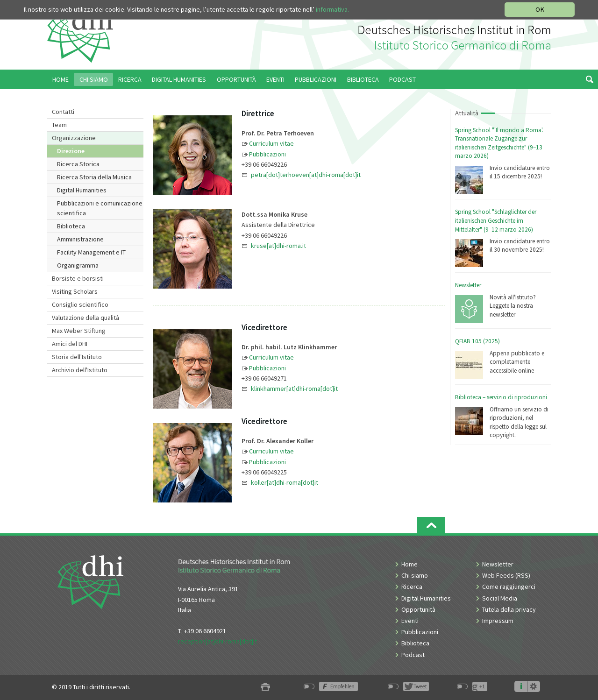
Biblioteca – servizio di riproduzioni (501, 397)
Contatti (63, 112)
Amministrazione (80, 239)
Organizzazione (74, 138)
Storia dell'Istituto (77, 357)
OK (540, 9)
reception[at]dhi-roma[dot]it (217, 641)
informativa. (332, 9)
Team (59, 125)
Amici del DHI (70, 344)
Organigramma (78, 265)
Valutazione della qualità (85, 318)
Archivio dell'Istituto (80, 370)
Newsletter (468, 285)
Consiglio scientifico (80, 304)
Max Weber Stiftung (79, 331)
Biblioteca (71, 226)
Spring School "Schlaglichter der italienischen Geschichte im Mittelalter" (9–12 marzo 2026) (496, 220)
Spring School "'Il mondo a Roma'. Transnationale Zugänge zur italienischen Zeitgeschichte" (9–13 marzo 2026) (499, 143)
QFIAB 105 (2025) (477, 341)
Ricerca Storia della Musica (94, 177)
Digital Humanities (82, 190)
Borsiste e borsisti (78, 278)
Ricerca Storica (78, 164)
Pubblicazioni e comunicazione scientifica (100, 208)
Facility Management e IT (91, 252)
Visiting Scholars (75, 291)
